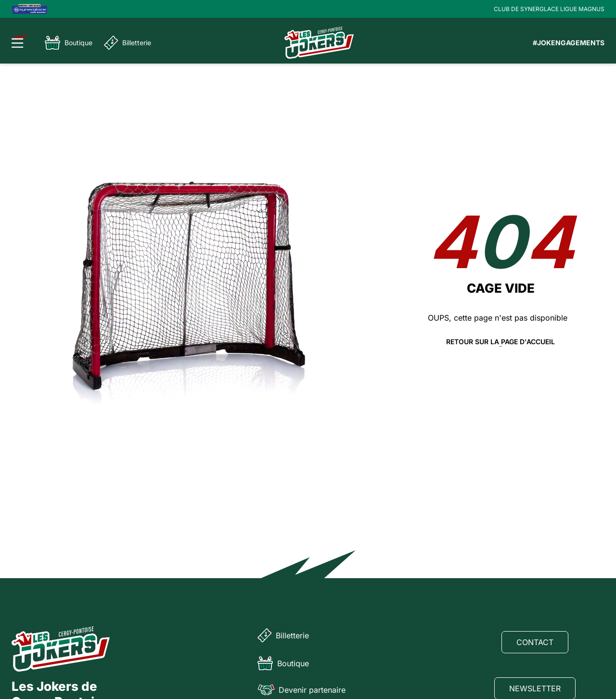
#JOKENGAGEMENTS (569, 43)
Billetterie (128, 43)
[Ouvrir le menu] (20, 41)
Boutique (69, 43)
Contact (535, 642)
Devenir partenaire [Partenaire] (302, 690)
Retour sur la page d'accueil (500, 342)
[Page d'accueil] (319, 43)
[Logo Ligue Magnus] (30, 9)
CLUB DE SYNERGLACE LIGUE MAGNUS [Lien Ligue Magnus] (549, 9)
